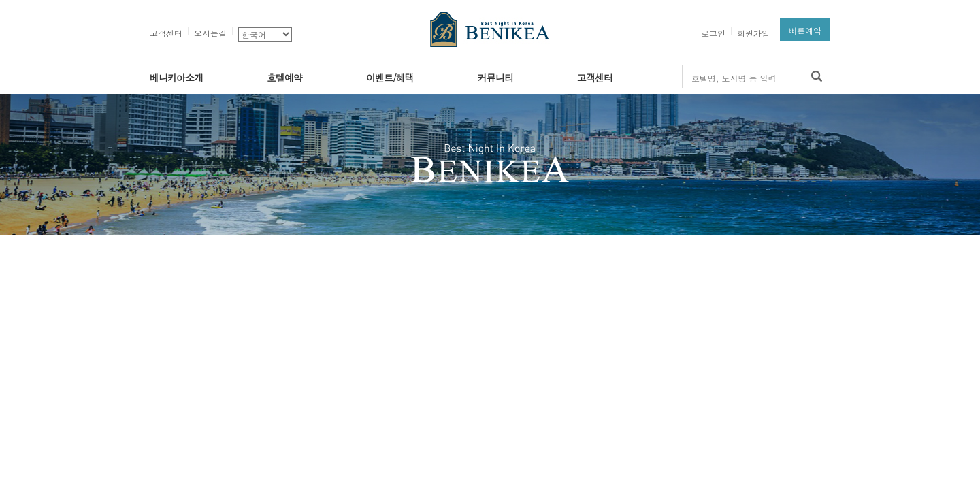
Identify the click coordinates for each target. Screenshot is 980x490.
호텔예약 (284, 78)
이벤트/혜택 (390, 78)
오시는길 (210, 33)
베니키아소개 (176, 78)
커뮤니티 (495, 78)
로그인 (713, 33)
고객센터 (166, 33)
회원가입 (753, 33)
